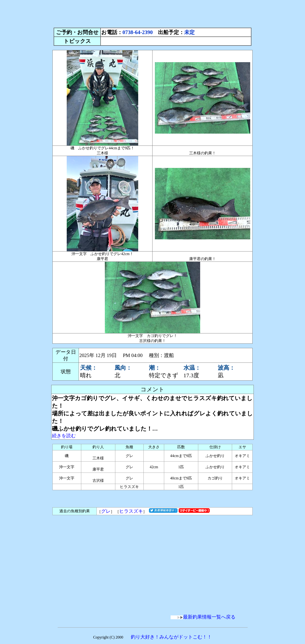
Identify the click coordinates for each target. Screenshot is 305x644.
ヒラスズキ (131, 511)
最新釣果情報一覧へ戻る (203, 617)
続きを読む (64, 436)
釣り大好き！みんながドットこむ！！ (171, 637)
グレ (106, 511)
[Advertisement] (152, 13)
